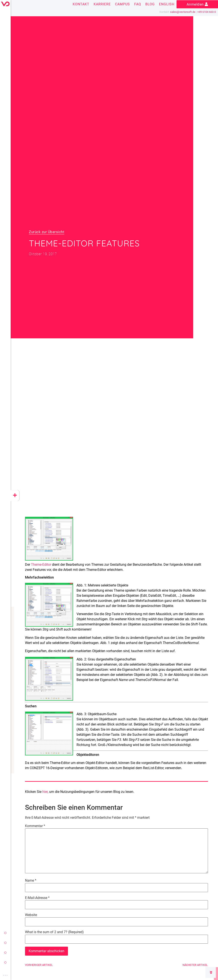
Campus (122, 4)
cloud (5, 962)
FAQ (138, 4)
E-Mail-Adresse (37, 898)
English (167, 4)
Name (31, 881)
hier (45, 792)
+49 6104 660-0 (207, 12)
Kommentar (35, 826)
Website (31, 915)
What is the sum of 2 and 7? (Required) (54, 932)
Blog (150, 4)
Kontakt (81, 4)
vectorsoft (5, 933)
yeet (5, 953)
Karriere (102, 4)
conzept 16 (5, 943)
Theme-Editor (41, 565)
